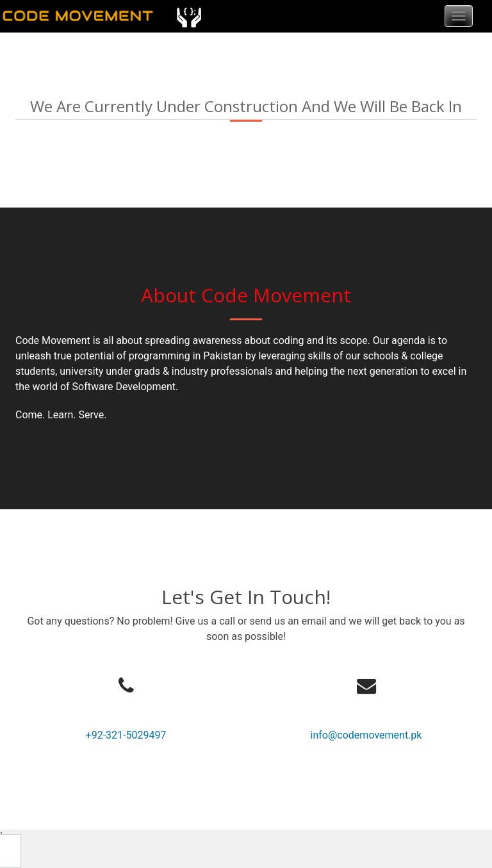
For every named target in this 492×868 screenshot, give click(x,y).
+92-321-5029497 (126, 735)
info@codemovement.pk (366, 735)
